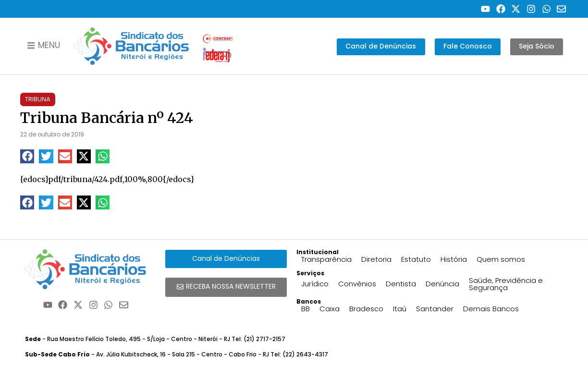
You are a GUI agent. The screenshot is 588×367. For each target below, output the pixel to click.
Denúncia (442, 284)
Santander (435, 309)
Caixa (330, 309)
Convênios (357, 284)
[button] (27, 156)
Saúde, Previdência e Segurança (506, 284)
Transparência (326, 259)
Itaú (400, 309)
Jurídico (315, 284)
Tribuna (38, 99)
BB (306, 309)
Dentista (401, 284)
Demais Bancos (491, 309)
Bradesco (366, 309)
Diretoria (376, 259)
